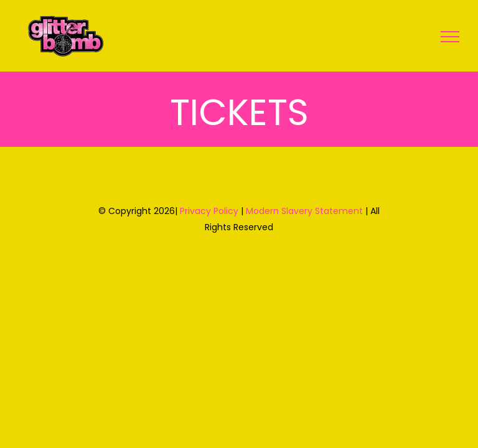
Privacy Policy (209, 211)
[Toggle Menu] (450, 37)
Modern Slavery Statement (304, 211)
